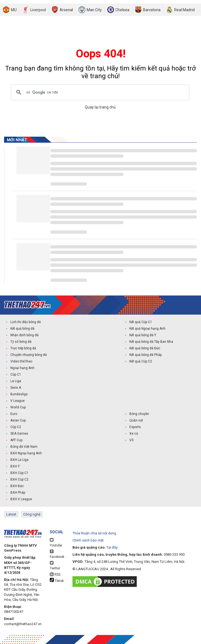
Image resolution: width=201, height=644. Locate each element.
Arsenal (66, 10)
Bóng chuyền (139, 414)
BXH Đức (17, 486)
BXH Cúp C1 (19, 473)
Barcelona (152, 10)
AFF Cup (16, 440)
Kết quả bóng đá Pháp (145, 355)
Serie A (16, 388)
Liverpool (38, 10)
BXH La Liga (19, 460)
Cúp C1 (16, 374)
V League (18, 401)
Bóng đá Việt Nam (24, 447)
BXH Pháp (18, 493)
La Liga (16, 381)
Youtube (56, 543)
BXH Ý (15, 466)
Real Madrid (184, 10)
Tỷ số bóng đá (21, 342)
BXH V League (21, 499)
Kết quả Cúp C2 (141, 361)
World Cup (18, 407)
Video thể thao (21, 361)
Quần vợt (136, 420)
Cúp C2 (16, 427)
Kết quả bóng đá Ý (143, 335)
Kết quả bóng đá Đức (145, 348)
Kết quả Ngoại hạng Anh (147, 329)
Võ (131, 440)
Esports (135, 427)
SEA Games (19, 434)
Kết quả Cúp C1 (141, 322)
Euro (14, 414)
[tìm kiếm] (99, 92)
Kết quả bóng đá (22, 329)
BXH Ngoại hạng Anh (26, 453)
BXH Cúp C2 (19, 479)
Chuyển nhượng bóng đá (29, 355)
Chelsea (122, 10)
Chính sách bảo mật (88, 540)
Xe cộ (134, 434)
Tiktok (57, 580)
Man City (94, 10)
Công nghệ (32, 514)
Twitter (55, 566)
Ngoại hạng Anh (22, 368)
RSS (55, 574)
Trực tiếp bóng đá (23, 348)
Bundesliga (19, 394)
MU (14, 10)
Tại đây (112, 547)
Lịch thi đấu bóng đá (26, 322)
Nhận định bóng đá (24, 335)
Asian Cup (18, 420)
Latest (11, 514)
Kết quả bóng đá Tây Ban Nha (151, 342)
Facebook (57, 554)
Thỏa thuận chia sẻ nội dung (94, 533)
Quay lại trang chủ (101, 107)
